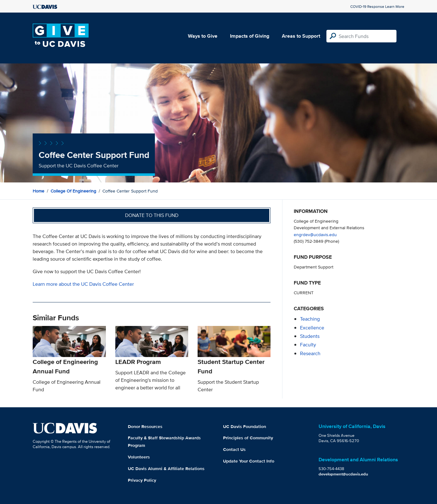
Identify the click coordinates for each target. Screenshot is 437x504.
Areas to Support (301, 36)
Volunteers (139, 457)
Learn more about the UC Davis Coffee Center (83, 284)
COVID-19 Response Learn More (377, 6)
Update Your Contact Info (249, 461)
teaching (310, 319)
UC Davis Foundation (245, 426)
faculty (308, 345)
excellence (312, 328)
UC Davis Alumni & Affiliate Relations (166, 469)
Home (38, 191)
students (310, 336)
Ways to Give (203, 36)
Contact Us (234, 449)
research (310, 353)
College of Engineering (73, 191)
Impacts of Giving (250, 36)
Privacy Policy (142, 480)
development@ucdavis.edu (343, 474)
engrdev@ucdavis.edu (315, 234)
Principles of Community (248, 438)
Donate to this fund (152, 215)
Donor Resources (145, 426)
